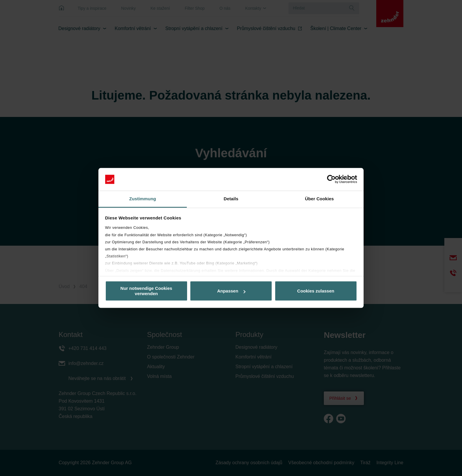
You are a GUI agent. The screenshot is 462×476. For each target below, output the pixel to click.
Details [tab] (231, 199)
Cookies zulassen (316, 291)
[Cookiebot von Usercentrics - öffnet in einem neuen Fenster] (331, 179)
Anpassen (231, 291)
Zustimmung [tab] (143, 199)
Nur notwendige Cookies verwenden (146, 291)
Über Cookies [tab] (319, 199)
